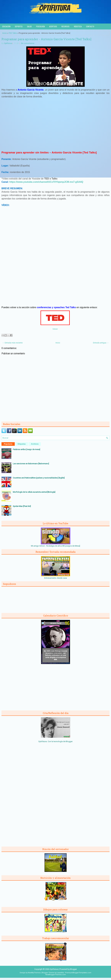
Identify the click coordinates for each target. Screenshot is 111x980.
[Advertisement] (56, 126)
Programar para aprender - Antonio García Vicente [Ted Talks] (46, 39)
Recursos (65, 26)
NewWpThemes (34, 973)
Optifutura (8, 43)
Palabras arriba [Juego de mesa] (26, 449)
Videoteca (78, 26)
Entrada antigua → (101, 343)
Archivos (35, 444)
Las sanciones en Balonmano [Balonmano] (31, 464)
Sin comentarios (28, 43)
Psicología (40, 26)
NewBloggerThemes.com (56, 975)
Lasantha (60, 973)
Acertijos (53, 26)
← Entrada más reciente (12, 343)
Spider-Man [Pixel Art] (22, 506)
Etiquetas (22, 444)
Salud (29, 26)
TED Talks (13, 33)
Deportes (19, 26)
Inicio (5, 33)
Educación (6, 26)
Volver (55, 329)
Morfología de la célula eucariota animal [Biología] (34, 492)
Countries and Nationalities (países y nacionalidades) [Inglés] (39, 478)
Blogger (69, 741)
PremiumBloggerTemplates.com (78, 973)
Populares (8, 444)
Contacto (90, 26)
